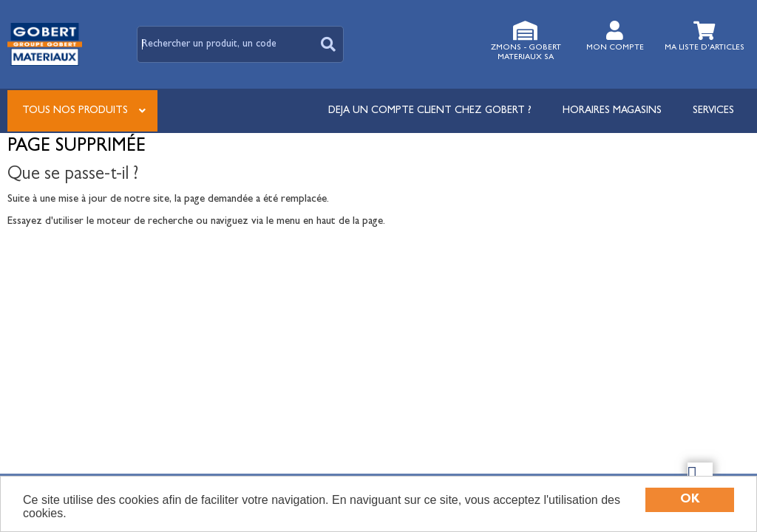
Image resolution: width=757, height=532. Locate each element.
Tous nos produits (75, 111)
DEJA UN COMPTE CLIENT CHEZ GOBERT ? (430, 111)
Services (713, 111)
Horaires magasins (612, 111)
